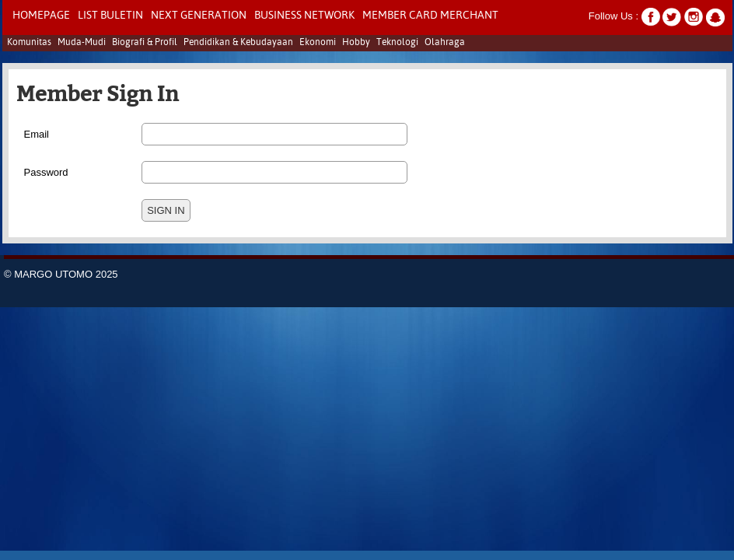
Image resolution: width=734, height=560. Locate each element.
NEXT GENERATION (199, 16)
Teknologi (397, 43)
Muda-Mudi (82, 43)
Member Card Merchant (430, 16)
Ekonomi (318, 43)
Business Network (304, 16)
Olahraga (445, 43)
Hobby (356, 43)
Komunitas (29, 43)
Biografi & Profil (145, 43)
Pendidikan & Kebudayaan (238, 43)
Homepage (41, 16)
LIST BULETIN (110, 16)
